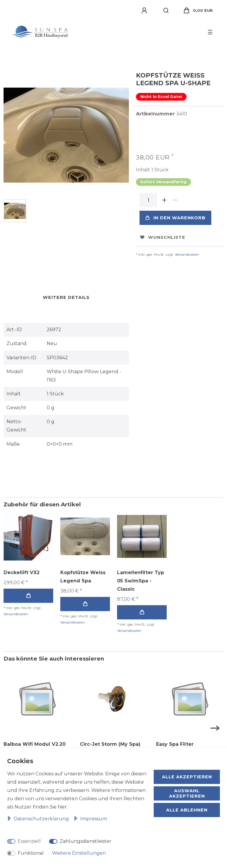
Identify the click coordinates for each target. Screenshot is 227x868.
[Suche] (166, 11)
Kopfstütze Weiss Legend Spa (83, 577)
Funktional (31, 853)
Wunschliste (163, 237)
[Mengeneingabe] (148, 200)
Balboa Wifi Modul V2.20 (35, 744)
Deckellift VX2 (22, 573)
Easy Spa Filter (175, 744)
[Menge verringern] (175, 200)
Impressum (90, 819)
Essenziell (29, 841)
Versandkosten (187, 254)
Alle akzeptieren (187, 777)
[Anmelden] (145, 11)
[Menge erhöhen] (164, 200)
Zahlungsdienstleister (86, 841)
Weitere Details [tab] (66, 297)
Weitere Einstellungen (79, 853)
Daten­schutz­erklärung (39, 819)
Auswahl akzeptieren (187, 793)
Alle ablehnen (187, 810)
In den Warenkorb (175, 218)
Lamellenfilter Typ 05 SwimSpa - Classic (141, 581)
